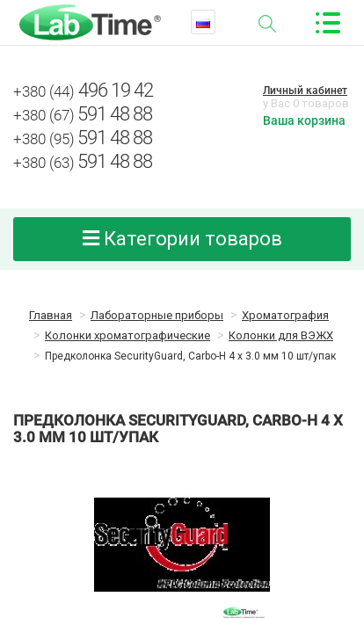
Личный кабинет (305, 91)
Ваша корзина (304, 120)
